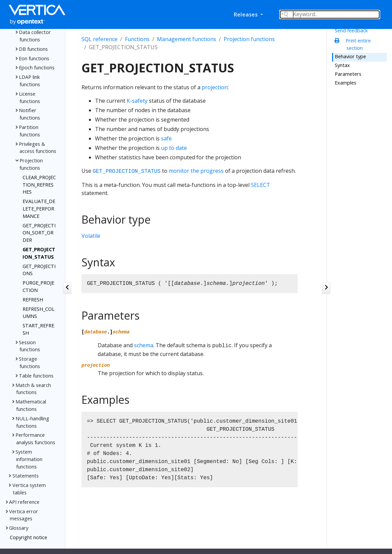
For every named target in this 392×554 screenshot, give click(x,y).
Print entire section (354, 44)
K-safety (137, 101)
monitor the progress (196, 171)
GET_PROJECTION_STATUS (127, 171)
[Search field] (330, 14)
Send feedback (351, 30)
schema (144, 345)
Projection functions (249, 39)
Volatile (91, 236)
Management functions (187, 39)
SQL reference (100, 39)
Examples (346, 83)
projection (215, 87)
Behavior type (350, 56)
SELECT (260, 185)
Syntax (342, 65)
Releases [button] (246, 14)
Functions (137, 39)
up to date (174, 148)
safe (166, 138)
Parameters (348, 74)
